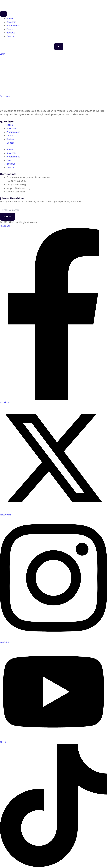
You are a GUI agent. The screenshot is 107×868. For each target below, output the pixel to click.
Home (10, 18)
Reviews (11, 33)
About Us (11, 22)
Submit (8, 217)
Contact (11, 36)
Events (10, 29)
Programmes (13, 26)
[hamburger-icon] (3, 14)
